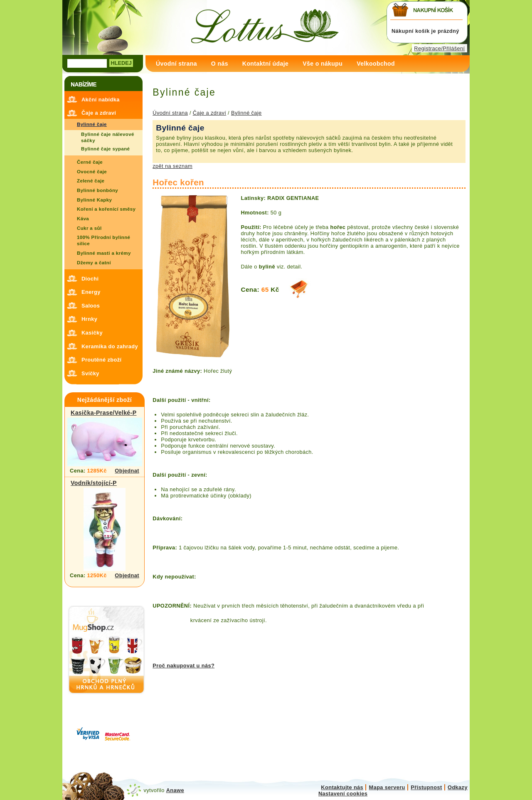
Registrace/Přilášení (439, 48)
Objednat (127, 471)
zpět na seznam (172, 166)
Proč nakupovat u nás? (183, 666)
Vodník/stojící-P (94, 483)
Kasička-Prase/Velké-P (103, 413)
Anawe (175, 790)
